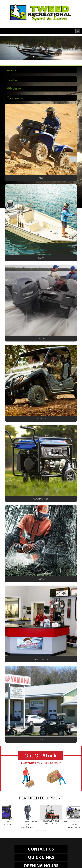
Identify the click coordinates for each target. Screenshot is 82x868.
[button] (6, 48)
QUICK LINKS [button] (41, 857)
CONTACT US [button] (41, 849)
